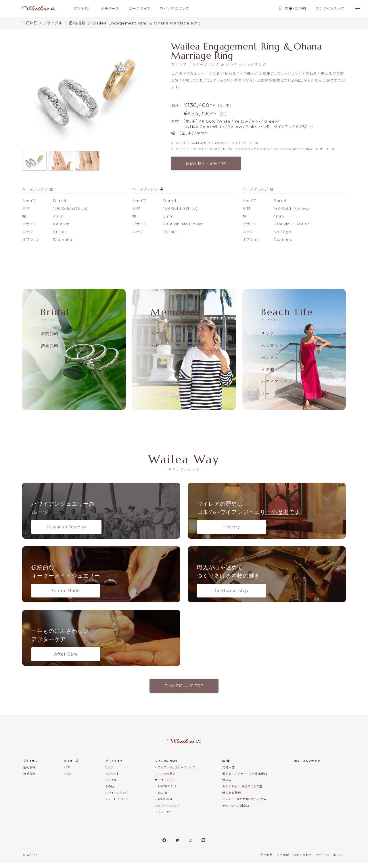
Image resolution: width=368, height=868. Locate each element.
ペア (155, 333)
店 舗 (226, 767)
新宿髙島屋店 (232, 798)
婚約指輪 (50, 333)
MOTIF (163, 798)
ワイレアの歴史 (165, 779)
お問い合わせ (302, 860)
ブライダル (82, 8)
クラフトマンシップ (167, 811)
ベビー (158, 346)
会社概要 (267, 860)
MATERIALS (167, 792)
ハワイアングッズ (279, 381)
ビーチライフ (140, 8)
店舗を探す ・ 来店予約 (206, 163)
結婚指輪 (50, 346)
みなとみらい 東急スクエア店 (242, 792)
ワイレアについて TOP (184, 691)
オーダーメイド (165, 786)
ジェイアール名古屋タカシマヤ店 (244, 805)
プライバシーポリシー (330, 860)
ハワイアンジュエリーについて (175, 773)
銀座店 (227, 786)
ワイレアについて (175, 8)
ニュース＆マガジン (307, 767)
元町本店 (229, 773)
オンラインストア (330, 8)
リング (268, 333)
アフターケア (163, 817)
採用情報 (283, 860)
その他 (268, 369)
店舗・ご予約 (295, 8)
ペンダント (272, 346)
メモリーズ (110, 8)
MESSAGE (166, 805)
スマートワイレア (279, 394)
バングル (270, 358)
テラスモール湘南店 (236, 811)
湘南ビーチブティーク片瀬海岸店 (245, 779)
